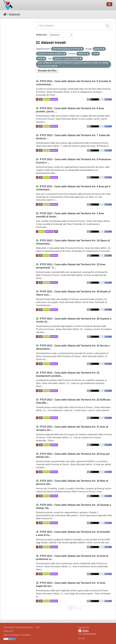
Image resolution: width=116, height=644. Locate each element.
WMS (46, 99)
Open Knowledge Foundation (17, 635)
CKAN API (8, 631)
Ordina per (41, 35)
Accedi (81, 638)
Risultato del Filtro (47, 71)
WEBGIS (54, 99)
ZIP (41, 99)
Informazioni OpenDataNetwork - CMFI (22, 627)
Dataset (15, 14)
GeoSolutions (89, 634)
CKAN (83, 631)
